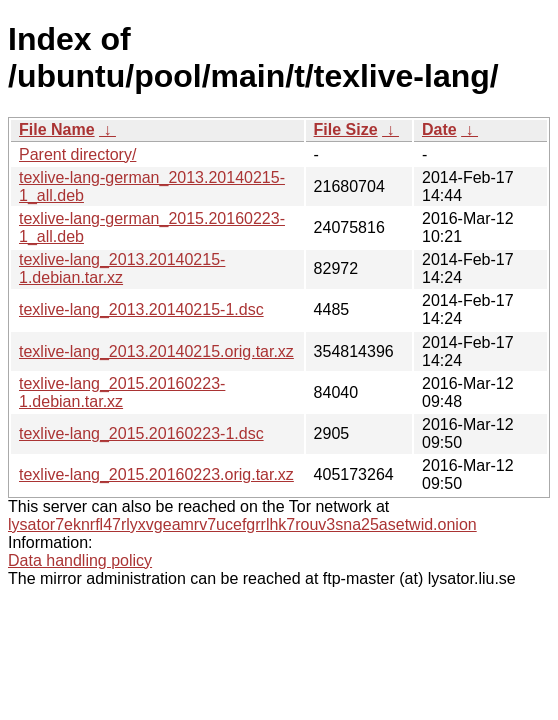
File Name (57, 129)
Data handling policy (80, 560)
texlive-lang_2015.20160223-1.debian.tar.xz (122, 392)
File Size (346, 129)
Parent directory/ (77, 154)
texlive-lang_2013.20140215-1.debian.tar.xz (122, 268)
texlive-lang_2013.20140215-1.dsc (141, 309)
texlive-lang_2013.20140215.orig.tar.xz (156, 351)
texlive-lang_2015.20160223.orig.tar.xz (156, 474)
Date (439, 129)
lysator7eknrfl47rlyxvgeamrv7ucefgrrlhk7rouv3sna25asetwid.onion (242, 524)
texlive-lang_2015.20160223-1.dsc (141, 433)
